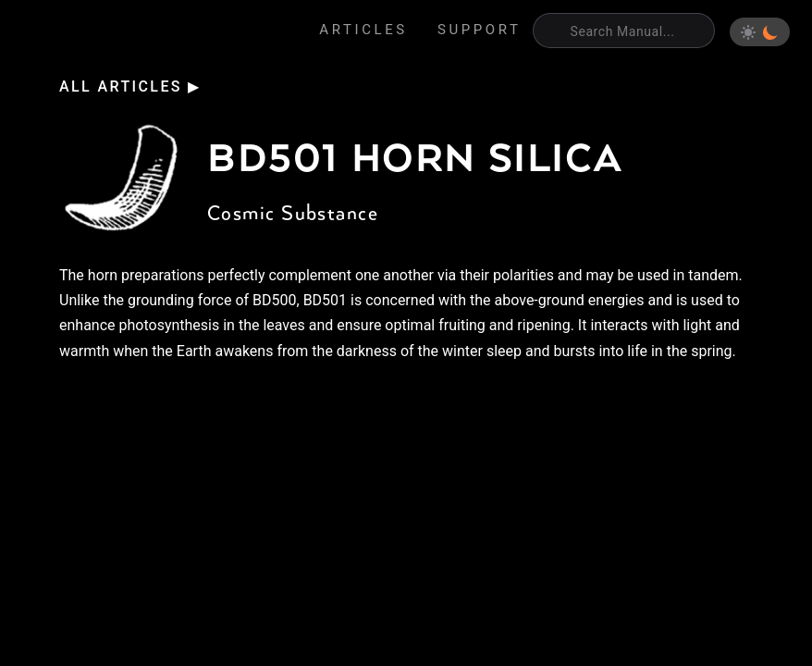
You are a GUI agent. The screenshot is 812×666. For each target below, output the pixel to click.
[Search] (624, 31)
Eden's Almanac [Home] (103, 32)
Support (480, 30)
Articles (363, 30)
